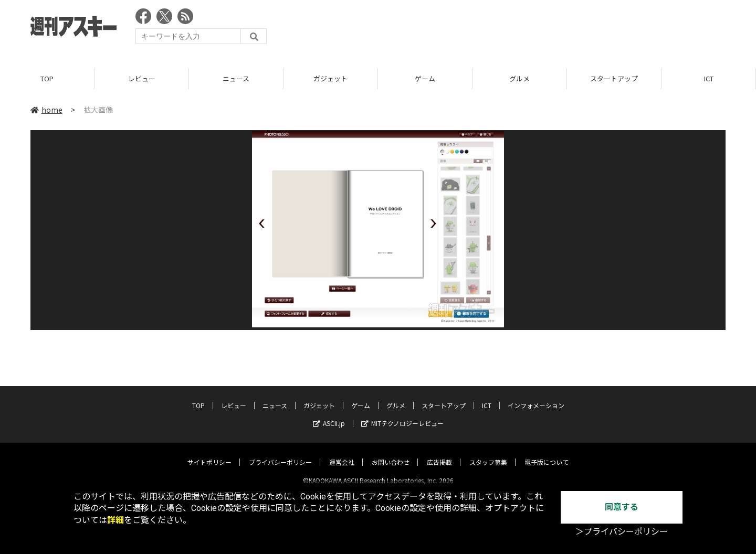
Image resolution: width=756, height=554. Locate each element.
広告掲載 (439, 453)
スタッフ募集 (488, 453)
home (46, 110)
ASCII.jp (329, 414)
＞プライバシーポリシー (622, 532)
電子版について (547, 453)
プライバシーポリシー (280, 453)
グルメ (519, 78)
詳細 (115, 520)
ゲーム (425, 78)
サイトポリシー (209, 453)
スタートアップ (614, 78)
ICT (709, 78)
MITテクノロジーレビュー (402, 414)
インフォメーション (536, 396)
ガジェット (330, 78)
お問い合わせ (391, 453)
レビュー (142, 78)
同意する (622, 507)
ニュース (236, 78)
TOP (47, 78)
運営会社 (342, 453)
